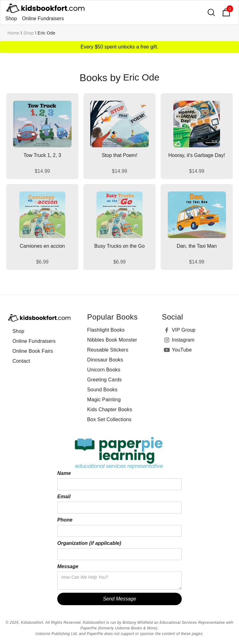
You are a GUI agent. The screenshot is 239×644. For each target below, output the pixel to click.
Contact (21, 361)
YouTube (182, 350)
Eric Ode (47, 33)
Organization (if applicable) (89, 543)
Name (64, 473)
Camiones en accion (42, 246)
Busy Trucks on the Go (119, 246)
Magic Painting (104, 400)
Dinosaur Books (105, 360)
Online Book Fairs (33, 351)
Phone (65, 520)
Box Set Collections (109, 419)
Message (68, 566)
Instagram (183, 340)
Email (64, 497)
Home (14, 33)
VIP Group (184, 330)
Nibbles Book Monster (112, 340)
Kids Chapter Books (110, 409)
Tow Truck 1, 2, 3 (42, 155)
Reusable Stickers (108, 350)
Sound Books (102, 390)
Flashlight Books (106, 330)
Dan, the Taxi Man (197, 246)
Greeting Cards (104, 380)
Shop (11, 18)
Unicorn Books (104, 370)
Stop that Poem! (120, 155)
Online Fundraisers (43, 18)
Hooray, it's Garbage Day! (197, 155)
